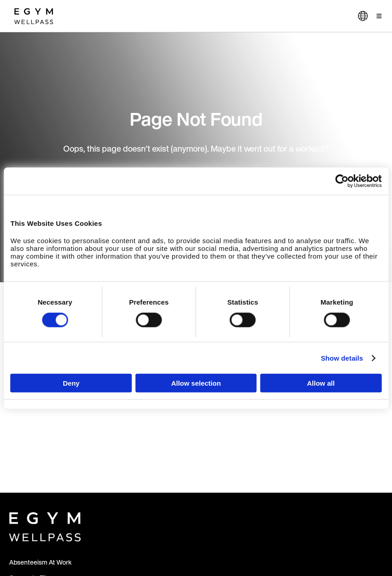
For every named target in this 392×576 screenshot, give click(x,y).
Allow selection (196, 383)
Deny (71, 383)
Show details (342, 358)
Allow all (321, 383)
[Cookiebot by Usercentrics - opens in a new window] (342, 181)
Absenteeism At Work (40, 562)
